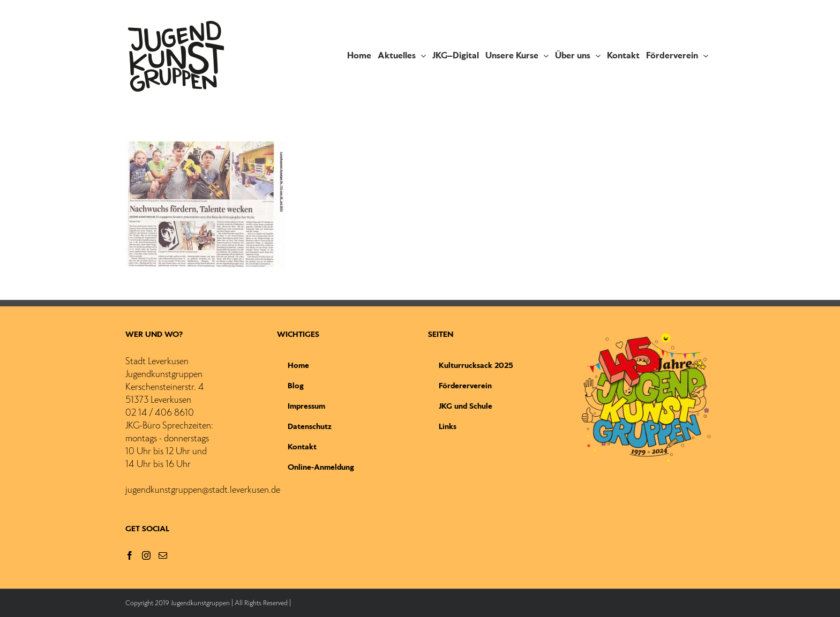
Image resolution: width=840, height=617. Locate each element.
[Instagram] (146, 555)
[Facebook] (130, 555)
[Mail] (163, 555)
